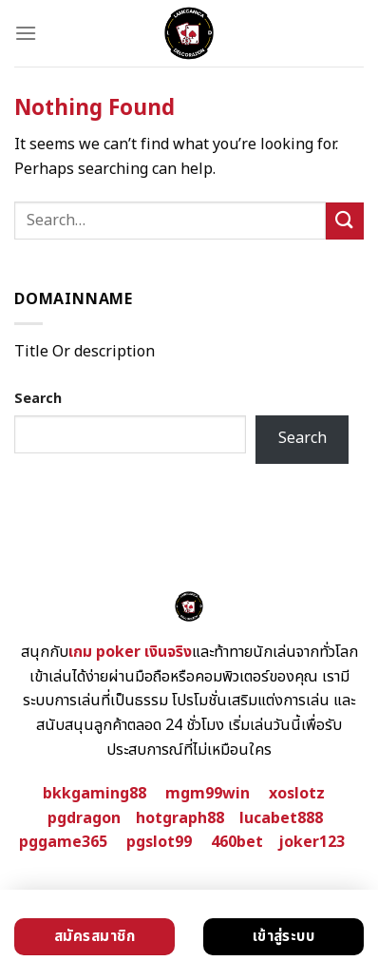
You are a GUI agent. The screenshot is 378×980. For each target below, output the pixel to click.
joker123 (312, 842)
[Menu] (26, 33)
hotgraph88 (180, 818)
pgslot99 (159, 842)
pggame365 (63, 842)
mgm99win (208, 794)
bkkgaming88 (94, 794)
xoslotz (297, 794)
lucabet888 (281, 818)
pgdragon (84, 818)
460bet (237, 842)
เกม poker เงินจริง (130, 652)
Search (38, 399)
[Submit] (345, 221)
